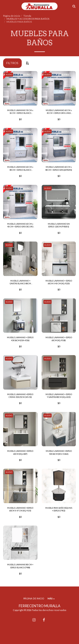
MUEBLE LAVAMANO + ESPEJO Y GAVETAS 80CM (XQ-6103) (59, 396)
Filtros (12, 63)
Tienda (27, 16)
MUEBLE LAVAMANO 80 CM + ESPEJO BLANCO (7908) (20, 566)
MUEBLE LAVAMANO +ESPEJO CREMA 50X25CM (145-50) (20, 396)
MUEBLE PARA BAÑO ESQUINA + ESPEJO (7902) (59, 509)
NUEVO (9, 75)
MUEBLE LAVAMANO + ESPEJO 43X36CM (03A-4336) (20, 339)
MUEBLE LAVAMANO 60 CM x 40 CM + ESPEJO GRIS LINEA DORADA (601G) (59, 112)
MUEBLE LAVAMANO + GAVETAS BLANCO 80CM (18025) (20, 282)
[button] (5, 6)
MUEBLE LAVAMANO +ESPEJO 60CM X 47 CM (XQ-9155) (20, 509)
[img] (20, 88)
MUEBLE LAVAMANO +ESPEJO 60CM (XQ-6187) (20, 452)
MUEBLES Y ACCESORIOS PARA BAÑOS (28, 19)
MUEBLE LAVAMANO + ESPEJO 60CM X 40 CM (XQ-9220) (59, 282)
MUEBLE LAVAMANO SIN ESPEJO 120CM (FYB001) (59, 225)
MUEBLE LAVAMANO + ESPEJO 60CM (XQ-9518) (59, 339)
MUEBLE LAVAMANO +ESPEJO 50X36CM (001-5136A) (59, 452)
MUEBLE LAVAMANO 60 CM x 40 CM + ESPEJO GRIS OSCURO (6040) (20, 225)
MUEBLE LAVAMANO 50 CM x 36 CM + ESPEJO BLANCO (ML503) (20, 112)
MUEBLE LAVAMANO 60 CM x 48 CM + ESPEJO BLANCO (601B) (20, 169)
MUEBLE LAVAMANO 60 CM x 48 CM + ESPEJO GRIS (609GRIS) (59, 168)
